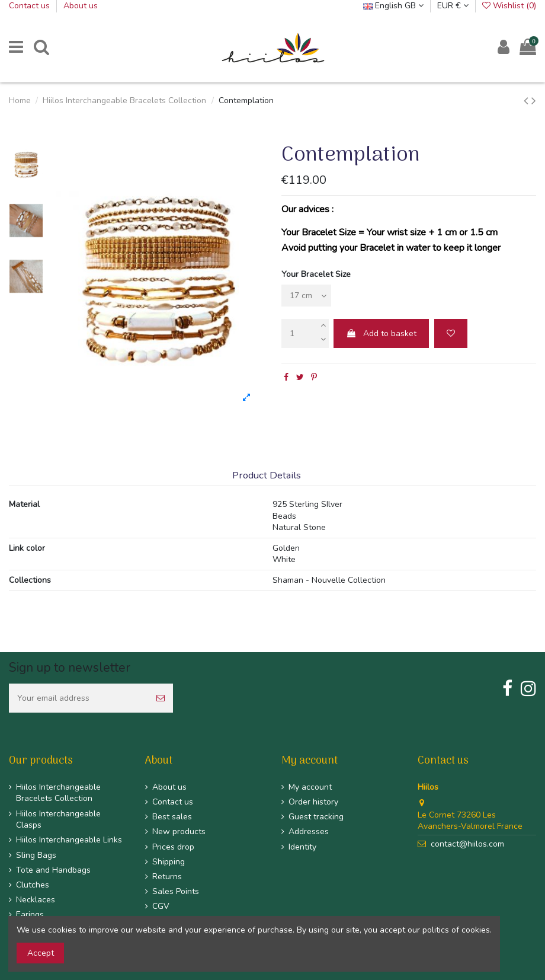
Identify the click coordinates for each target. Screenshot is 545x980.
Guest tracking (316, 817)
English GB (393, 6)
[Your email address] (78, 698)
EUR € (453, 6)
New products (179, 831)
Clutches (33, 885)
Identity (302, 847)
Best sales (172, 817)
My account (310, 787)
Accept (41, 953)
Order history (313, 802)
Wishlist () (509, 6)
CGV (161, 906)
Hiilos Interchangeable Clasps (58, 820)
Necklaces (36, 900)
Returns (167, 877)
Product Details (267, 476)
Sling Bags (36, 855)
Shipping (169, 862)
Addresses (309, 831)
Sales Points (176, 891)
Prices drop (173, 847)
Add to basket (381, 333)
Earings (30, 914)
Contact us (31, 6)
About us (81, 6)
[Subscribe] (161, 698)
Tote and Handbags (53, 870)
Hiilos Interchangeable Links (69, 840)
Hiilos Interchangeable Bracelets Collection (58, 793)
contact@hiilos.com (467, 844)
